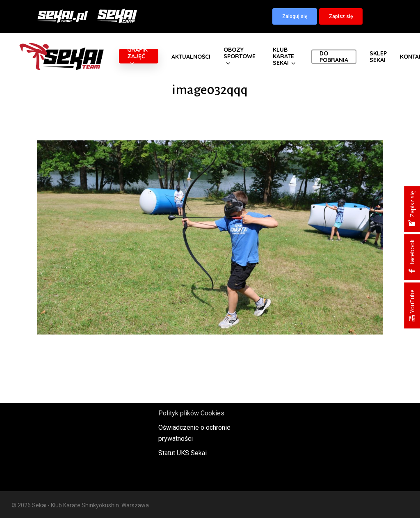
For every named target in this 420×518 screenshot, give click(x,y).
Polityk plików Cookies (191, 413)
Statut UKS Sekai (183, 453)
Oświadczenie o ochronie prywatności (194, 433)
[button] (295, 16)
